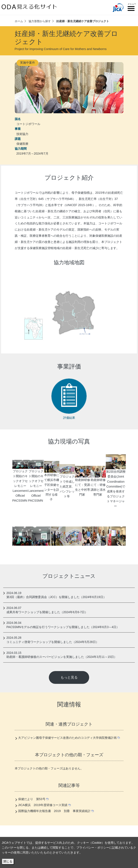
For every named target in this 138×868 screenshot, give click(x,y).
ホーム (19, 21)
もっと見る (69, 677)
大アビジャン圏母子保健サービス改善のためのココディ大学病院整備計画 (69, 738)
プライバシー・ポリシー (93, 848)
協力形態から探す (40, 21)
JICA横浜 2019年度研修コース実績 (44, 805)
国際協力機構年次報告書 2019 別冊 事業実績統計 (56, 811)
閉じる (8, 861)
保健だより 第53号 (33, 799)
